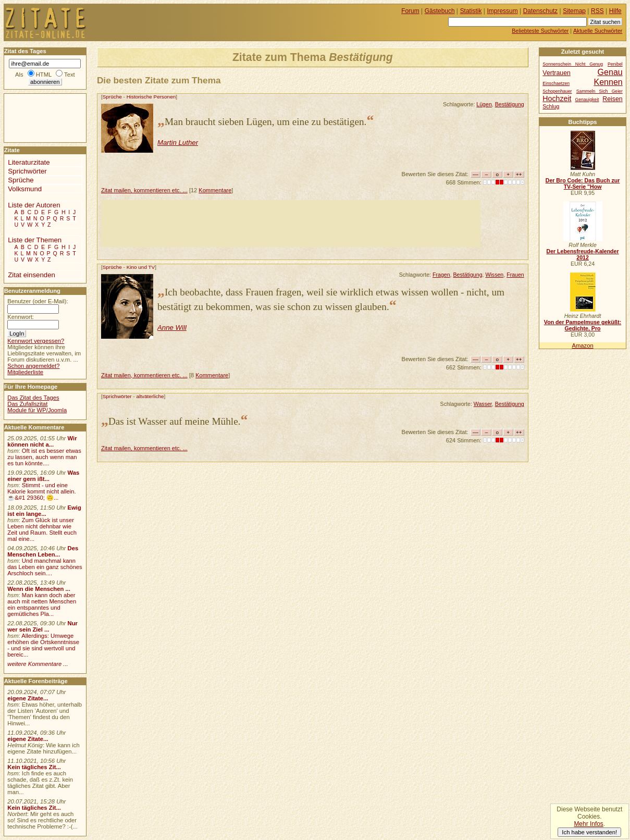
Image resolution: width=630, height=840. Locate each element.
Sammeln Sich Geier (600, 91)
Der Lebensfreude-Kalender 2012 (582, 254)
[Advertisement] (291, 224)
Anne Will (172, 328)
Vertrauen (557, 73)
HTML (44, 75)
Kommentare (215, 190)
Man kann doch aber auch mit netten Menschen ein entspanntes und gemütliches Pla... (42, 604)
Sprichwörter (117, 396)
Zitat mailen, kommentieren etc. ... (144, 190)
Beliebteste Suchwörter (540, 31)
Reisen (612, 99)
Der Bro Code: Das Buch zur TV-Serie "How (583, 183)
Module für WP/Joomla (37, 410)
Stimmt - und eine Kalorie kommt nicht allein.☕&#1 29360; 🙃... (42, 491)
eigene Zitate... (28, 698)
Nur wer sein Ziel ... (42, 626)
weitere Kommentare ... (38, 664)
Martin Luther (178, 143)
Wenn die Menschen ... (39, 589)
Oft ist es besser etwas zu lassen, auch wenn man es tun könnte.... (44, 457)
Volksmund (25, 189)
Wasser (483, 404)
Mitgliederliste (25, 372)
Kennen (608, 82)
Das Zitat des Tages (33, 398)
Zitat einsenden (32, 275)
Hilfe (615, 11)
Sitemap (574, 11)
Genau (610, 72)
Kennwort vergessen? (36, 341)
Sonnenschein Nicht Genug (573, 64)
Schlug (551, 107)
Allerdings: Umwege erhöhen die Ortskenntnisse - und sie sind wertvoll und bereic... (43, 645)
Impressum (503, 11)
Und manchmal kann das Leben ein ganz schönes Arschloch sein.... (45, 567)
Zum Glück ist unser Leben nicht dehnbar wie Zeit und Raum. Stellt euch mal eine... (42, 529)
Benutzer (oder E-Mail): (38, 301)
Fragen (441, 275)
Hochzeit (557, 98)
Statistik (471, 11)
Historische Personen (151, 97)
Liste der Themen (35, 240)
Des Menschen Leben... (43, 551)
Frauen (515, 275)
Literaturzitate (29, 162)
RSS (597, 11)
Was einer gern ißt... (43, 476)
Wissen (494, 275)
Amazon (582, 345)
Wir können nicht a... (42, 441)
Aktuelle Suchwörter (598, 31)
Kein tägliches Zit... (34, 767)
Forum (410, 11)
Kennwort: (21, 317)
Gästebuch (440, 11)
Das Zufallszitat (27, 404)
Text (70, 75)
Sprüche (112, 97)
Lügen (484, 104)
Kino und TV (141, 267)
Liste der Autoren (34, 205)
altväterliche (150, 396)
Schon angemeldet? (33, 366)
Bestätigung (510, 104)
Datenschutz (540, 11)
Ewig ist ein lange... (44, 511)
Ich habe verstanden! (589, 832)
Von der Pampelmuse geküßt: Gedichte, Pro (583, 325)
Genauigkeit (587, 100)
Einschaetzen (556, 83)
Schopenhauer (557, 91)
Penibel (615, 64)
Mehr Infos (588, 824)
